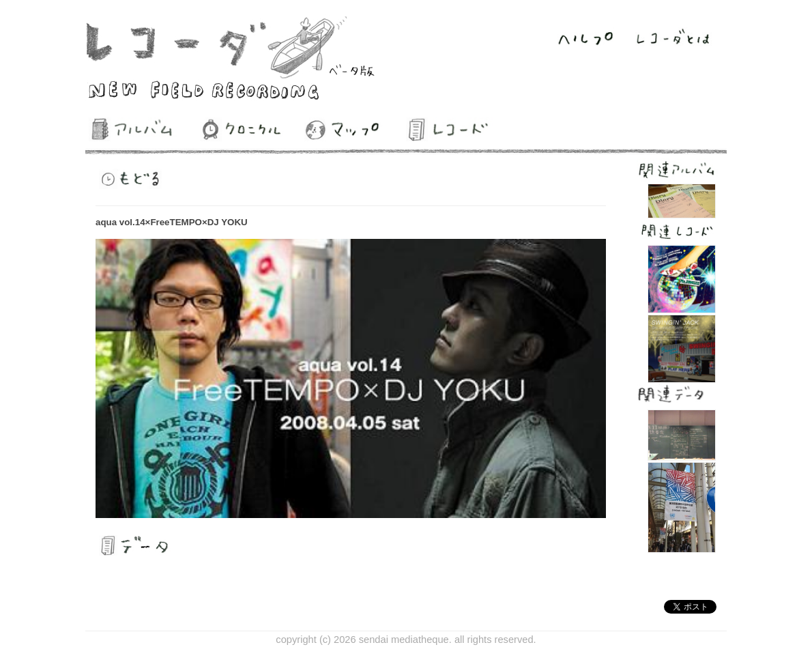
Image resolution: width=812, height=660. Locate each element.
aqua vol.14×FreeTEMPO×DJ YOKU (172, 222)
